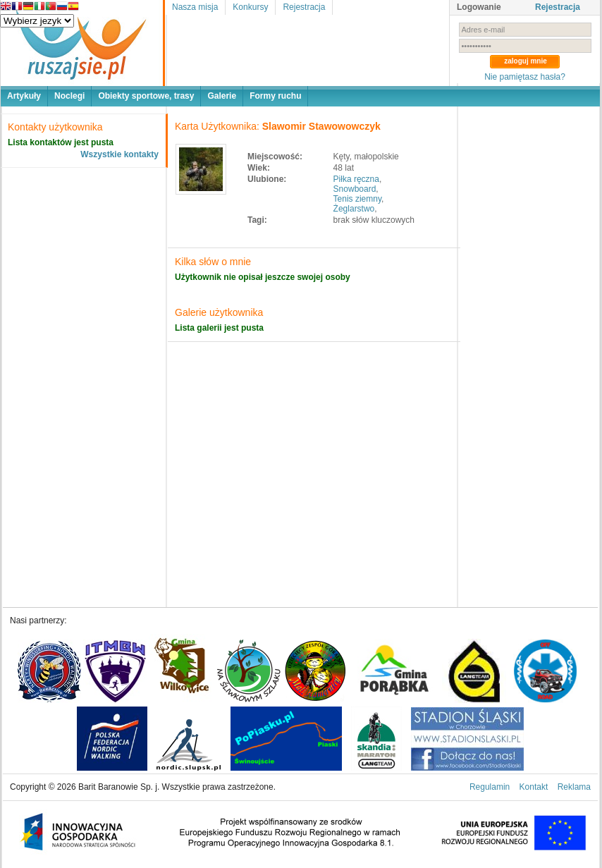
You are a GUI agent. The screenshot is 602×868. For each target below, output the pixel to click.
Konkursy (250, 7)
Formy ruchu (275, 96)
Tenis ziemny (357, 199)
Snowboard (355, 189)
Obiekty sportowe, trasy (146, 96)
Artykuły (24, 96)
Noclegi (69, 96)
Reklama (574, 787)
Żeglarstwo (354, 209)
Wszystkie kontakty (119, 154)
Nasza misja (195, 7)
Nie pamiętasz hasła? (525, 77)
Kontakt (534, 787)
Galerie (222, 96)
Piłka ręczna (356, 179)
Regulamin (490, 787)
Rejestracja (304, 7)
